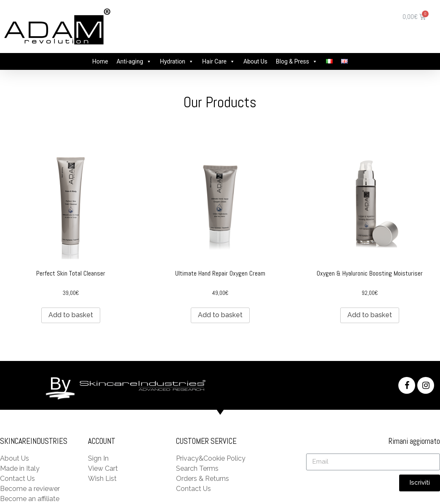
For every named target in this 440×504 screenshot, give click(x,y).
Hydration (173, 61)
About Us (255, 61)
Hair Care (214, 61)
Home (100, 61)
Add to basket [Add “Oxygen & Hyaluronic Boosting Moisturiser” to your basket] (370, 315)
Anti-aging (130, 61)
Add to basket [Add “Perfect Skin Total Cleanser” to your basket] (71, 315)
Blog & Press (292, 61)
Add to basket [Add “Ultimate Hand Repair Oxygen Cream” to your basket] (220, 315)
